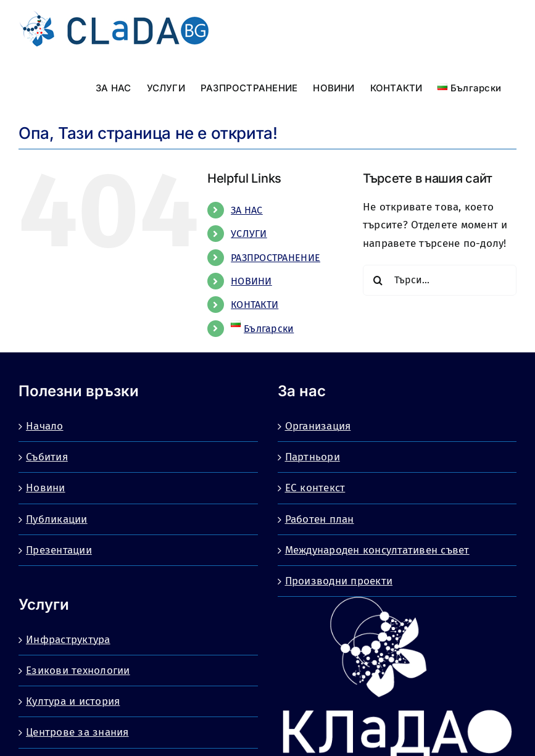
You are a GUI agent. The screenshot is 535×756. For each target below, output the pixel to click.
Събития (47, 457)
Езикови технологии (78, 671)
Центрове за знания (77, 732)
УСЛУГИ (249, 234)
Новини (46, 488)
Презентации (59, 550)
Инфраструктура (68, 640)
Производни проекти (339, 581)
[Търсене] (378, 280)
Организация (318, 426)
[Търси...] (440, 280)
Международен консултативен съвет (377, 550)
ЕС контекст (315, 488)
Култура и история (73, 701)
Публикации (57, 519)
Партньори (313, 457)
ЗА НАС (247, 210)
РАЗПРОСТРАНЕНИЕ (276, 258)
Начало (45, 426)
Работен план (320, 519)
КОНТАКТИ (255, 305)
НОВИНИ (251, 281)
